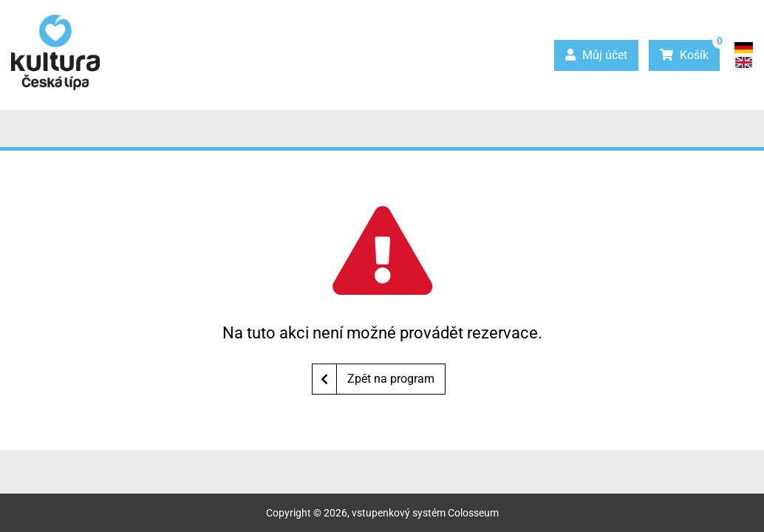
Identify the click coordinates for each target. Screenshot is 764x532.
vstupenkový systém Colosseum (425, 513)
